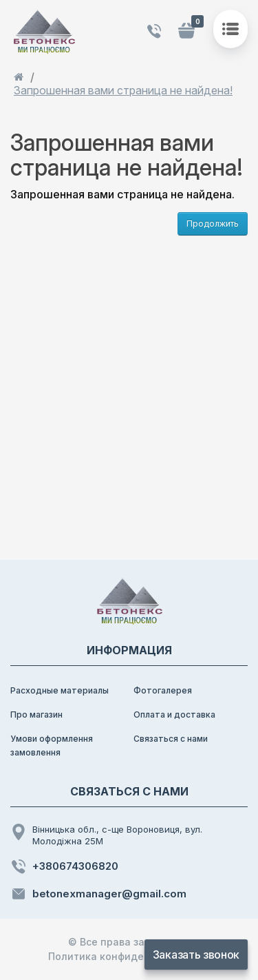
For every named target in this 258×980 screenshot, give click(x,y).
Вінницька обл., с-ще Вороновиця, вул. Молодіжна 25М (106, 835)
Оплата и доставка (174, 715)
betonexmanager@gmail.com (98, 894)
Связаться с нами (171, 739)
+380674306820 (64, 866)
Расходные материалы (60, 690)
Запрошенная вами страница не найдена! (123, 91)
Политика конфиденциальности (129, 956)
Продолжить (213, 223)
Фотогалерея (163, 690)
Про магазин (36, 715)
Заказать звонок (196, 955)
